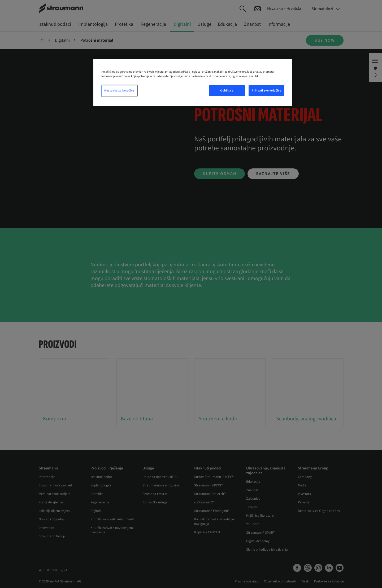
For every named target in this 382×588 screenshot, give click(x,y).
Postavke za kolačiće (119, 91)
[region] (193, 82)
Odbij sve (227, 91)
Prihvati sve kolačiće (267, 91)
